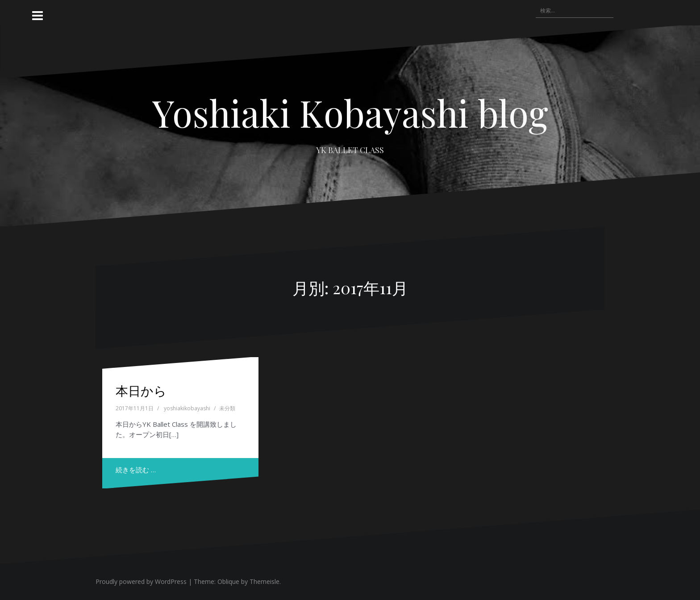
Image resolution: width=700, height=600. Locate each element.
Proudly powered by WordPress (141, 581)
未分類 (227, 408)
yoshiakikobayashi (187, 408)
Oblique (228, 581)
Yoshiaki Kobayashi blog (350, 112)
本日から (141, 390)
